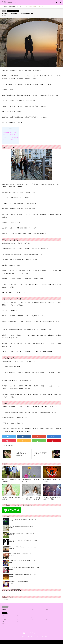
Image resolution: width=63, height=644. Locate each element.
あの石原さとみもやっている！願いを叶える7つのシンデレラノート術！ (25, 561)
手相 (47, 620)
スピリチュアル (5, 616)
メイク (18, 618)
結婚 (47, 622)
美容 (47, 610)
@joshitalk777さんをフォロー (8, 600)
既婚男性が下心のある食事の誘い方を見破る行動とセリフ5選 (23, 575)
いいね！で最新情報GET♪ (12, 590)
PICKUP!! (4, 610)
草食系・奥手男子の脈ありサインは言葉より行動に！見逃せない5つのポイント (27, 540)
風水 (18, 624)
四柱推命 (48, 618)
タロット (33, 616)
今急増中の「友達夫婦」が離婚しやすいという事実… (21, 526)
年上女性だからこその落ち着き (10, 137)
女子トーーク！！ (31, 633)
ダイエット (19, 616)
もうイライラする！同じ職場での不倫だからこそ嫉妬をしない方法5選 (25, 568)
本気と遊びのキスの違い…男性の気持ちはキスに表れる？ (22, 533)
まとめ (5, 142)
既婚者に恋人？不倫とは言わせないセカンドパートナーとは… (23, 547)
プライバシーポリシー (30, 636)
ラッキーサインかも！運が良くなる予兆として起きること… (23, 519)
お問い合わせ (45, 636)
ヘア (3, 618)
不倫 (32, 618)
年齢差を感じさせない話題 (9, 132)
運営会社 (39, 636)
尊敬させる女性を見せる (9, 135)
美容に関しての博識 (8, 140)
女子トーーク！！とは (19, 636)
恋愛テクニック (10, 11)
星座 (3, 622)
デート (48, 616)
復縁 (18, 620)
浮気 (18, 622)
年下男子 (6, 445)
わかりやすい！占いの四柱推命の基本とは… (19, 582)
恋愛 (4, 11)
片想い (17, 11)
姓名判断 (4, 620)
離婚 (3, 624)
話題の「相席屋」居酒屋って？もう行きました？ (20, 554)
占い (18, 610)
